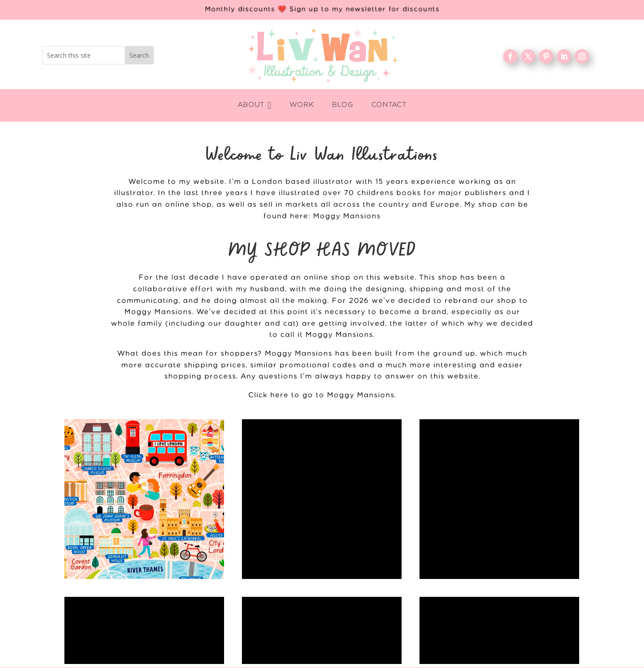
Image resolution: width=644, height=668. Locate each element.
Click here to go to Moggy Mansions (321, 395)
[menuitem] (254, 105)
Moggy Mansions (347, 216)
